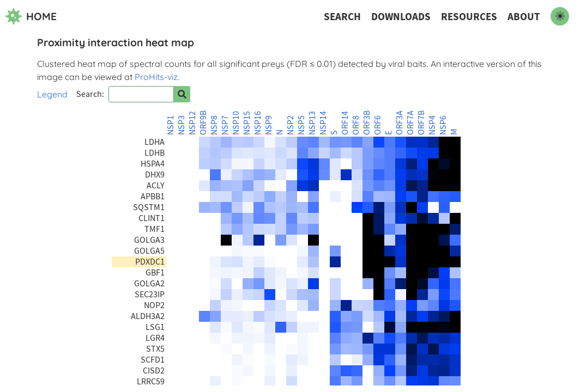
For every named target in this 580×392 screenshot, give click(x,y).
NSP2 (291, 125)
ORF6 (378, 125)
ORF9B (203, 123)
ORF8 (356, 125)
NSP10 (236, 123)
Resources (469, 17)
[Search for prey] (182, 94)
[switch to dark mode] (560, 16)
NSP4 (432, 125)
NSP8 (214, 125)
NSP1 (171, 125)
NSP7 (225, 125)
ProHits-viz (156, 77)
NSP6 (443, 125)
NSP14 (323, 123)
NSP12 (192, 123)
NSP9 (269, 125)
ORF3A (400, 123)
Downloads (401, 17)
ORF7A (410, 123)
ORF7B (421, 123)
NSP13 (312, 123)
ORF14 (345, 123)
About (524, 17)
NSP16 (258, 123)
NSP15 (247, 123)
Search (342, 17)
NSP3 (182, 125)
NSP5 (301, 125)
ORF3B (367, 123)
